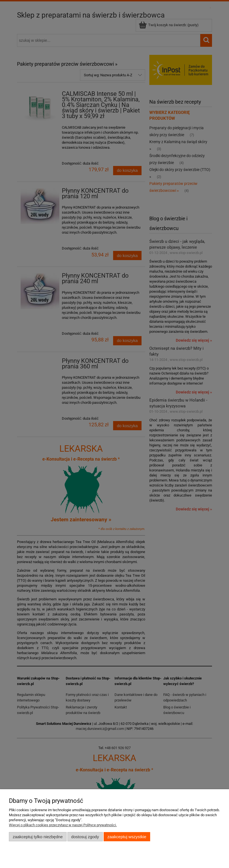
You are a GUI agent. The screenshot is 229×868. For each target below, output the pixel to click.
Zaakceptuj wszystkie (127, 837)
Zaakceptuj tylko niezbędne (38, 837)
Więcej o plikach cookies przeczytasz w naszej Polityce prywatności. (63, 825)
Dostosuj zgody (85, 837)
